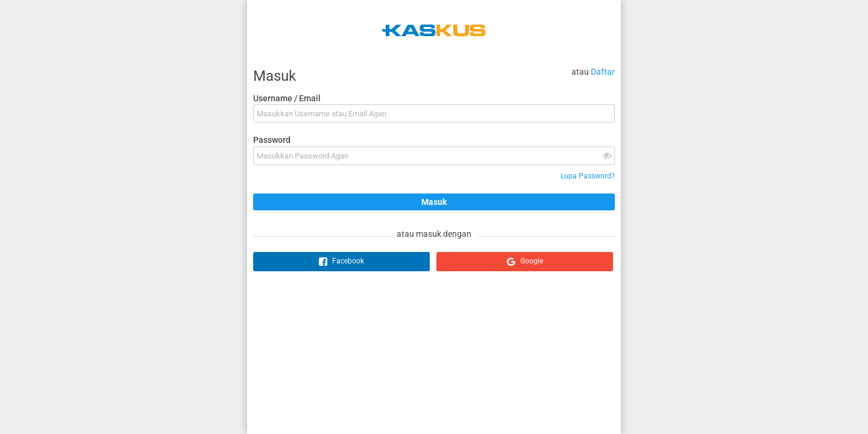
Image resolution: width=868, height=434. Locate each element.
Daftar (603, 72)
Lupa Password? (588, 176)
